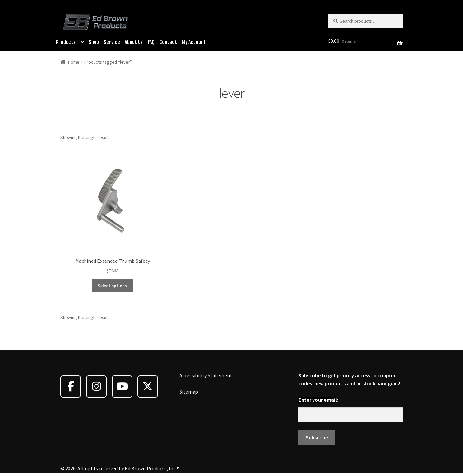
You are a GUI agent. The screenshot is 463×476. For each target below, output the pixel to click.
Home (74, 62)
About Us (134, 42)
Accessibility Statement (206, 375)
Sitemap (189, 392)
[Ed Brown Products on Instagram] (96, 386)
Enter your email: (318, 400)
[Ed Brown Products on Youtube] (122, 386)
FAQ (151, 42)
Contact (168, 42)
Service (112, 42)
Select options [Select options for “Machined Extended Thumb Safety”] (112, 286)
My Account (194, 42)
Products (66, 42)
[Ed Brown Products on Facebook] (71, 386)
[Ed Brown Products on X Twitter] (148, 386)
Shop (94, 42)
